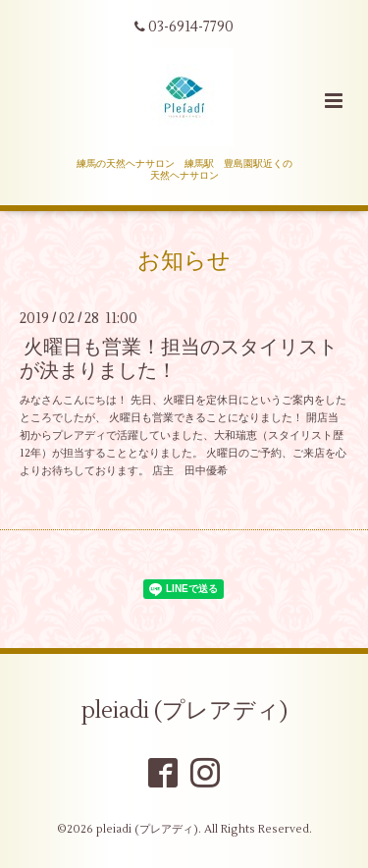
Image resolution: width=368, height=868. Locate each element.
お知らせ (184, 261)
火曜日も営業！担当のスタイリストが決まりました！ (179, 358)
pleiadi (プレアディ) (184, 711)
